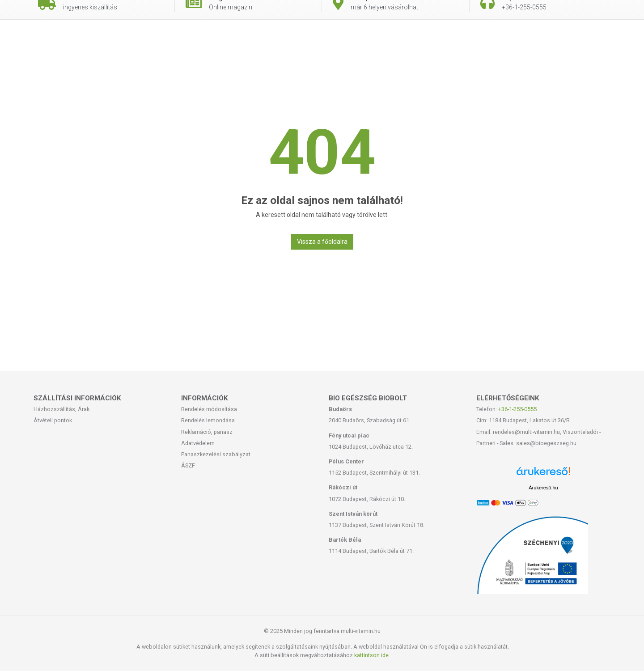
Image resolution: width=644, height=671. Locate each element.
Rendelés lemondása (208, 420)
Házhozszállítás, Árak (61, 409)
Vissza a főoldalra (322, 242)
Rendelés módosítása (209, 409)
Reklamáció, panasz (207, 432)
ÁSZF (188, 465)
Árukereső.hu (543, 488)
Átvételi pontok (53, 420)
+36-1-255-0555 (517, 409)
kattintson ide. (372, 655)
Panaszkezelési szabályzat (216, 454)
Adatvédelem (198, 443)
